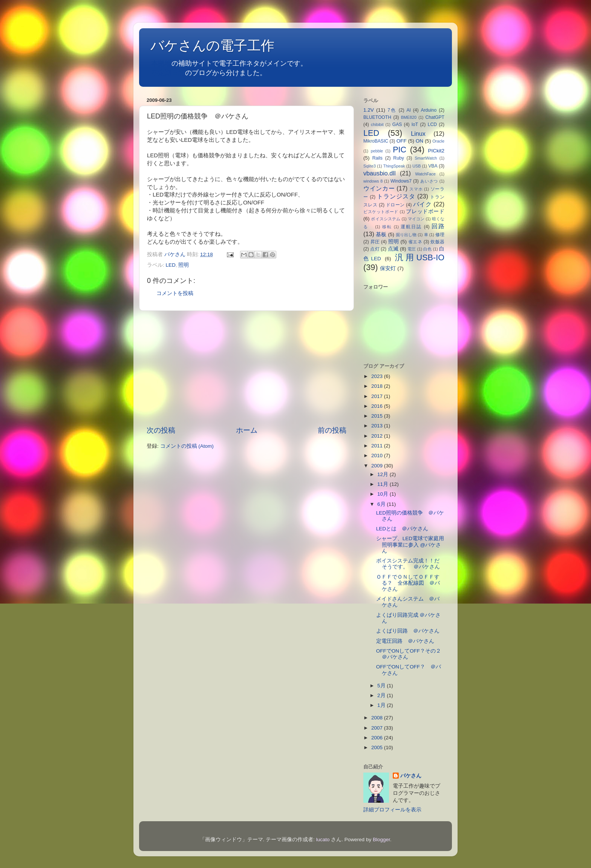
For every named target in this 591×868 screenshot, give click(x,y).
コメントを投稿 (175, 293)
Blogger (381, 840)
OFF (402, 141)
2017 (378, 396)
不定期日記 (168, 73)
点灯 (375, 249)
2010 (378, 456)
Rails (377, 158)
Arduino (429, 110)
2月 (382, 695)
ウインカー (379, 188)
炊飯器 (437, 242)
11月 (384, 484)
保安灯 (388, 268)
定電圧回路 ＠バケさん (405, 641)
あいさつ (429, 181)
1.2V (369, 110)
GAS (397, 124)
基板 (381, 234)
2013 (378, 426)
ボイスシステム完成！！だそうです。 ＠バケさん (408, 564)
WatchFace (426, 174)
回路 (438, 226)
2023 (378, 376)
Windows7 (401, 181)
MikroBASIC (376, 141)
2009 (378, 466)
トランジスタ (396, 196)
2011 (378, 446)
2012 (378, 436)
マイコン (416, 219)
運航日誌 (411, 227)
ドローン (395, 205)
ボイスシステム (386, 219)
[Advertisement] (247, 368)
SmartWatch (426, 158)
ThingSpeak (394, 166)
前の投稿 (332, 430)
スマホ (416, 189)
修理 (440, 235)
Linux (418, 134)
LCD (432, 124)
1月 (382, 705)
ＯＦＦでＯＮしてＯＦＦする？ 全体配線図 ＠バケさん (408, 583)
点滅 (393, 249)
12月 (384, 474)
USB (416, 166)
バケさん (411, 776)
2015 (378, 416)
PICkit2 (436, 151)
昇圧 (375, 242)
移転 (387, 227)
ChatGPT (435, 117)
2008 (378, 718)
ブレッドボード (425, 211)
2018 (378, 386)
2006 (378, 738)
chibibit (377, 124)
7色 (392, 110)
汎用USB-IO (420, 257)
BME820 (409, 117)
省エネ (415, 242)
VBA (433, 166)
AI (408, 110)
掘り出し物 (406, 235)
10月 (384, 494)
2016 (378, 406)
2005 (378, 747)
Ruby (398, 158)
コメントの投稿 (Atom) (187, 446)
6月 (382, 504)
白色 (427, 249)
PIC (400, 150)
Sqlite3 (370, 166)
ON (420, 141)
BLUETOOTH (377, 117)
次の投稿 (161, 430)
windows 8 (373, 181)
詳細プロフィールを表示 (392, 810)
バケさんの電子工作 (219, 45)
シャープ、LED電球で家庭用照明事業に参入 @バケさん (410, 545)
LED (171, 265)
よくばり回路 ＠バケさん (408, 631)
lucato (323, 840)
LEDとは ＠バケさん (402, 529)
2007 (378, 728)
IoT (415, 124)
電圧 (412, 249)
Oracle (438, 141)
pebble (377, 151)
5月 (382, 686)
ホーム (247, 430)
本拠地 (161, 63)
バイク (422, 204)
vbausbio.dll (380, 173)
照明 (184, 265)
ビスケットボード (381, 212)
